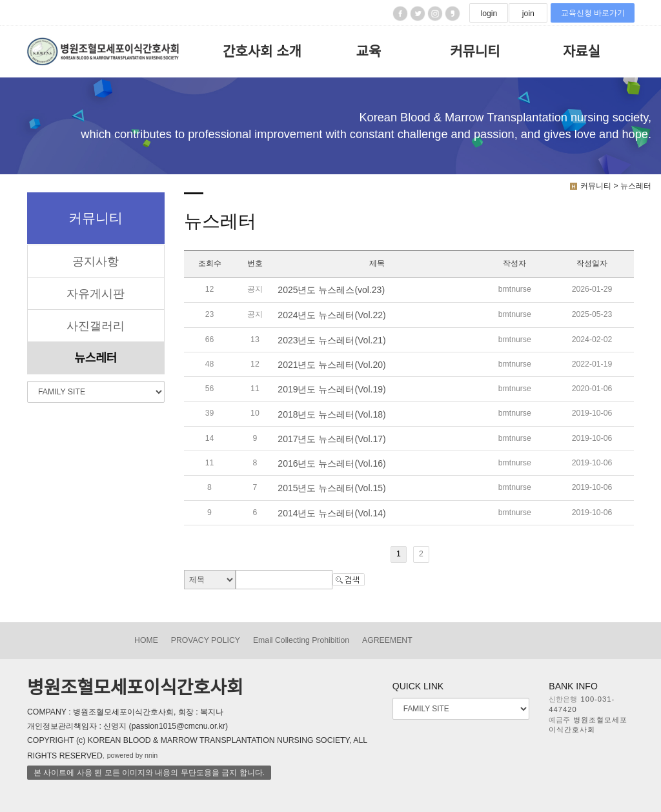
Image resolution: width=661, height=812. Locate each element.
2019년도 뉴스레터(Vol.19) (331, 390)
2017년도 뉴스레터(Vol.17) (331, 439)
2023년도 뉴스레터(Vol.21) (331, 340)
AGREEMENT (387, 640)
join (528, 14)
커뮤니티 (475, 51)
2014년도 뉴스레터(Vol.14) (331, 513)
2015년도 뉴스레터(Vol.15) (331, 489)
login (489, 14)
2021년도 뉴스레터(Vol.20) (331, 365)
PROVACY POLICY (206, 640)
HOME (146, 640)
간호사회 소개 (262, 51)
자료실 (582, 51)
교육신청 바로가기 (593, 13)
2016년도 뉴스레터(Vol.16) (331, 463)
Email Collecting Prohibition (301, 640)
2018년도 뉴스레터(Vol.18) (331, 414)
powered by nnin (133, 755)
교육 (369, 51)
